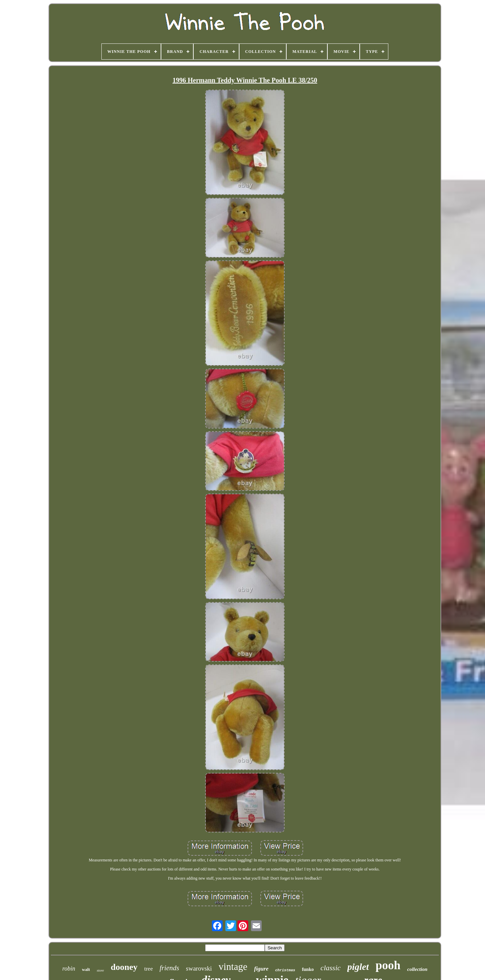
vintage (233, 967)
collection (417, 969)
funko (308, 969)
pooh (388, 965)
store (100, 970)
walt (86, 969)
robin (69, 969)
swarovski (199, 968)
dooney (124, 967)
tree (148, 969)
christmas (285, 970)
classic (330, 968)
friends (169, 968)
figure (261, 969)
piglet (358, 967)
